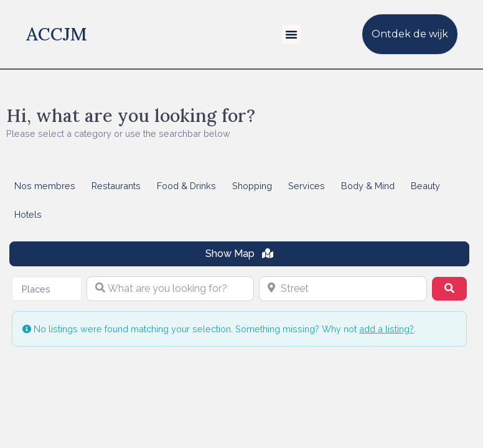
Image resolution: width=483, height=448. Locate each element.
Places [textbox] (36, 289)
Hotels (28, 214)
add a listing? (387, 329)
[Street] (343, 289)
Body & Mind (368, 186)
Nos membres (45, 186)
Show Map (239, 254)
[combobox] (47, 289)
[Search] (449, 289)
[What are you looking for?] (171, 289)
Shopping (252, 186)
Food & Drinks (186, 186)
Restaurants (116, 186)
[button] (291, 34)
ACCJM (57, 34)
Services (307, 186)
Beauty (425, 186)
